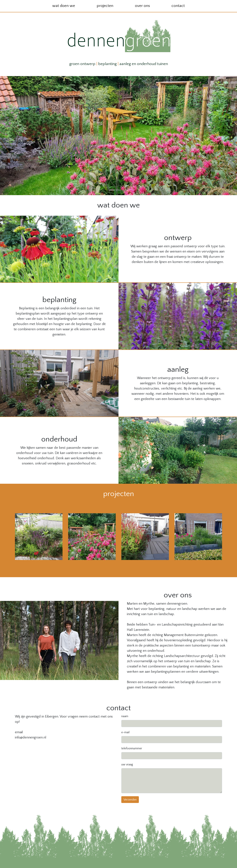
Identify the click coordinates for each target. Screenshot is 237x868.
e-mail (125, 732)
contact (178, 6)
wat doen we (64, 6)
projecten (105, 6)
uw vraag (127, 764)
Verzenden (130, 800)
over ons (142, 6)
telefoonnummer (132, 748)
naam (125, 716)
